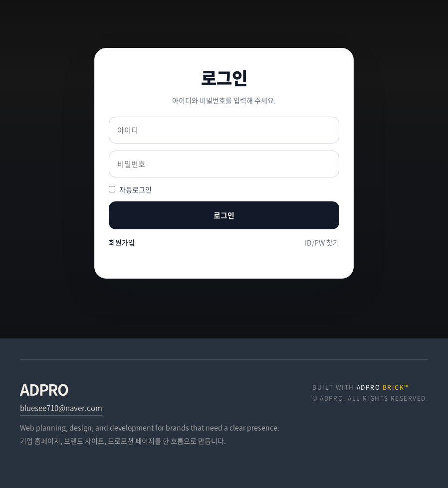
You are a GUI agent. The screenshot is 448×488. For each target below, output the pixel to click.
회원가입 (122, 242)
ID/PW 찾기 (322, 242)
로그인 (224, 215)
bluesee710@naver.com (61, 408)
